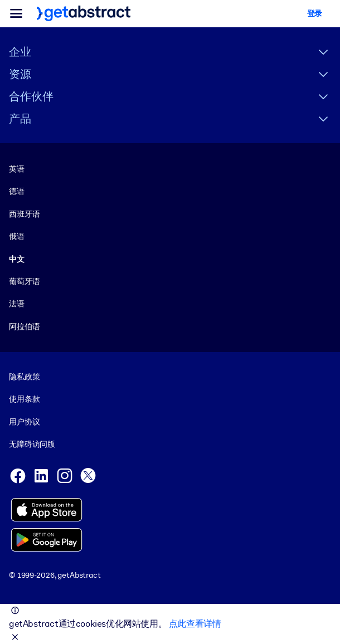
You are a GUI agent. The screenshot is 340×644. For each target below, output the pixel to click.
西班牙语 (24, 214)
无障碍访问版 (32, 444)
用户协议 (24, 422)
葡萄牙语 (24, 281)
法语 (17, 304)
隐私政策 (24, 377)
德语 (17, 191)
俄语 (17, 236)
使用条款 (24, 399)
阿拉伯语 (24, 326)
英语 (17, 169)
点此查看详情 (195, 624)
